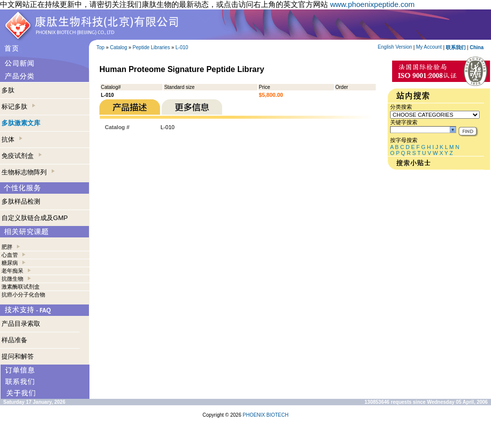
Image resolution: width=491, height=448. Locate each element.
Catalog (118, 47)
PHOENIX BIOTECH (265, 415)
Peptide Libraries (151, 47)
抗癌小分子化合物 (23, 295)
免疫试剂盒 (22, 156)
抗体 (12, 139)
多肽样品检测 (21, 201)
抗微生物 (12, 279)
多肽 (8, 90)
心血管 (10, 255)
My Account (429, 47)
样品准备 (14, 340)
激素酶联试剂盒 (21, 287)
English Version (395, 47)
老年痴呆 (12, 271)
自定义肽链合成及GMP (35, 218)
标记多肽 (18, 107)
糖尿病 (10, 263)
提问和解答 (18, 356)
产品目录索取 (21, 324)
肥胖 (7, 247)
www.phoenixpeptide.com (372, 4)
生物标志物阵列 (28, 172)
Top (100, 47)
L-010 (182, 47)
